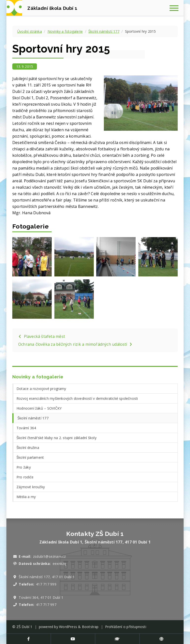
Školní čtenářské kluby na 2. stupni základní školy (56, 438)
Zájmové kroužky (31, 487)
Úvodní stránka (30, 31)
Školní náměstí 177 (104, 31)
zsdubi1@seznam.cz (49, 556)
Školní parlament (30, 457)
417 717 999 (46, 584)
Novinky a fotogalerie (65, 31)
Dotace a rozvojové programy (41, 389)
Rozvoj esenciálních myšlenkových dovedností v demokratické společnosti (77, 398)
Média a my (26, 497)
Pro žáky (24, 467)
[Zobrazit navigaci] (176, 8)
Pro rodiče (25, 477)
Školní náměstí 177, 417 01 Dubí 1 (47, 577)
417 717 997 (46, 605)
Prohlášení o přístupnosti (126, 627)
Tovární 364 (26, 428)
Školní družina (28, 448)
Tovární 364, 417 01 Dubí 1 (41, 597)
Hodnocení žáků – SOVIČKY (39, 408)
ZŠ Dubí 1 (24, 627)
